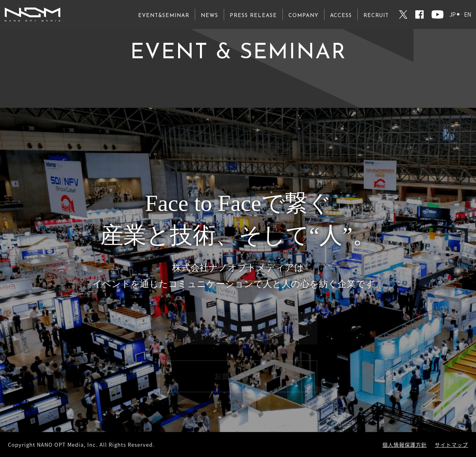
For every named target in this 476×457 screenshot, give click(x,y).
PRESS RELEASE (253, 16)
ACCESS (341, 16)
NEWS (209, 16)
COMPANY (303, 16)
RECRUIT (376, 16)
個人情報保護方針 (405, 445)
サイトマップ (451, 445)
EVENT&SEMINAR (164, 16)
